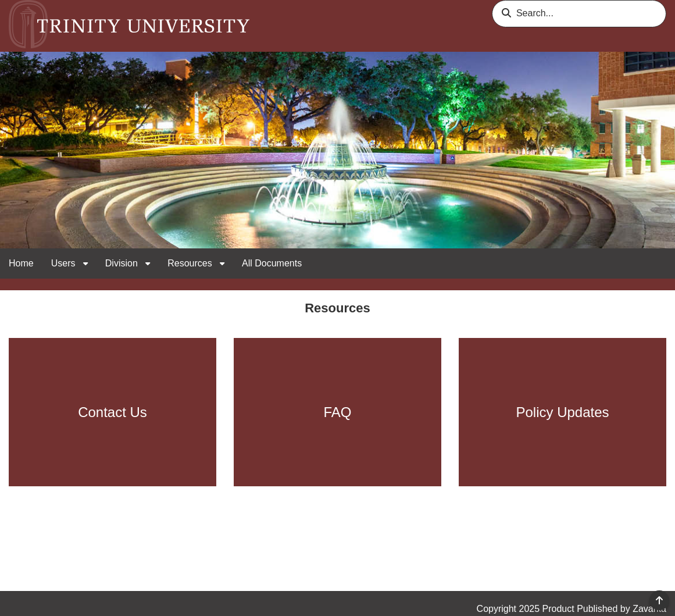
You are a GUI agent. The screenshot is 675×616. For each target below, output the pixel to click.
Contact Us (112, 412)
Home (21, 263)
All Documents (272, 263)
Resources (191, 263)
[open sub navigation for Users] (85, 264)
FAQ (337, 412)
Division (123, 263)
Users (65, 263)
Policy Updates (562, 412)
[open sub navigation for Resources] (222, 264)
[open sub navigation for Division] (148, 264)
